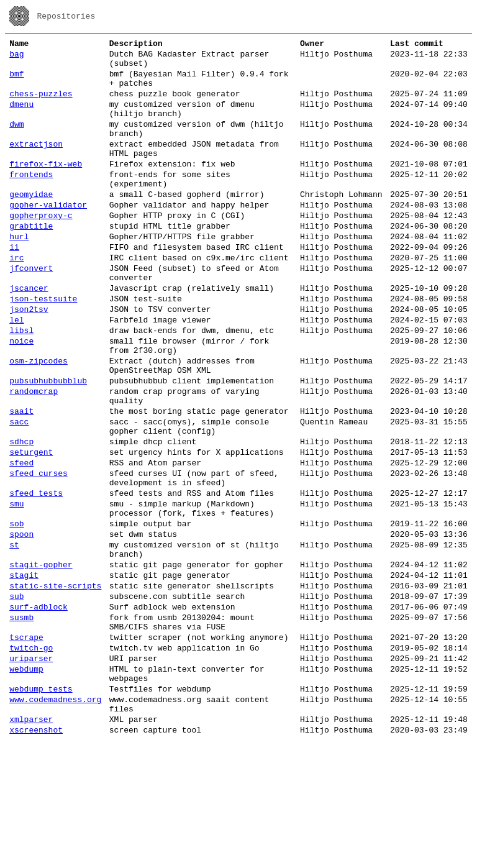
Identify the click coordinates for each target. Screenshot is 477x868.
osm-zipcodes (39, 420)
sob (16, 613)
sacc (19, 492)
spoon (21, 625)
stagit (24, 674)
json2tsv (29, 359)
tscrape (26, 747)
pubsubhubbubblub (48, 444)
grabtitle (31, 261)
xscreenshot (36, 856)
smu (16, 589)
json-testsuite (43, 347)
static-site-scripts (55, 686)
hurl (19, 273)
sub (16, 698)
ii (14, 286)
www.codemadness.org (55, 820)
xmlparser (31, 844)
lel (16, 372)
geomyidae (31, 224)
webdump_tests (41, 808)
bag (16, 57)
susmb (21, 723)
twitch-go (31, 759)
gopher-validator (48, 236)
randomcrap (34, 456)
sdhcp (21, 516)
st (14, 637)
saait (21, 480)
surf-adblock (39, 711)
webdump (26, 784)
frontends (31, 200)
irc (16, 298)
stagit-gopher (41, 661)
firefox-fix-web (46, 188)
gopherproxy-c (41, 249)
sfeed (21, 541)
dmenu (21, 117)
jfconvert (31, 311)
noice (21, 396)
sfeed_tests (36, 577)
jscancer (29, 334)
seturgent (31, 528)
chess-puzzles (41, 104)
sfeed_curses (39, 553)
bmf (16, 81)
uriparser (31, 772)
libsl (21, 384)
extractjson (36, 164)
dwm (16, 140)
